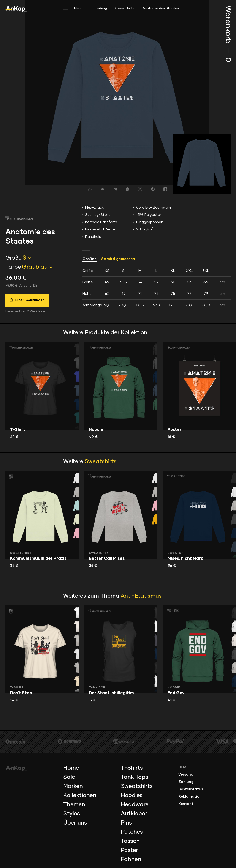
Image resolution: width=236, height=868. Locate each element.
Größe (14, 258)
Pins (126, 823)
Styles (72, 814)
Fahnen (131, 860)
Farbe (13, 267)
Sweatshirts (125, 8)
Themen (74, 805)
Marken (73, 786)
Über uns (75, 823)
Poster (129, 850)
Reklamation (190, 796)
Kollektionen (80, 796)
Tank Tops (134, 777)
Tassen (130, 841)
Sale (69, 777)
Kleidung (100, 8)
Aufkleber (134, 814)
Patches (132, 832)
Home (71, 768)
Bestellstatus (191, 789)
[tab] (156, 288)
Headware (135, 805)
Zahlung (186, 782)
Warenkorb (228, 34)
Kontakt (186, 804)
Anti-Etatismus (141, 596)
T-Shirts (132, 768)
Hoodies (132, 796)
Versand (186, 774)
